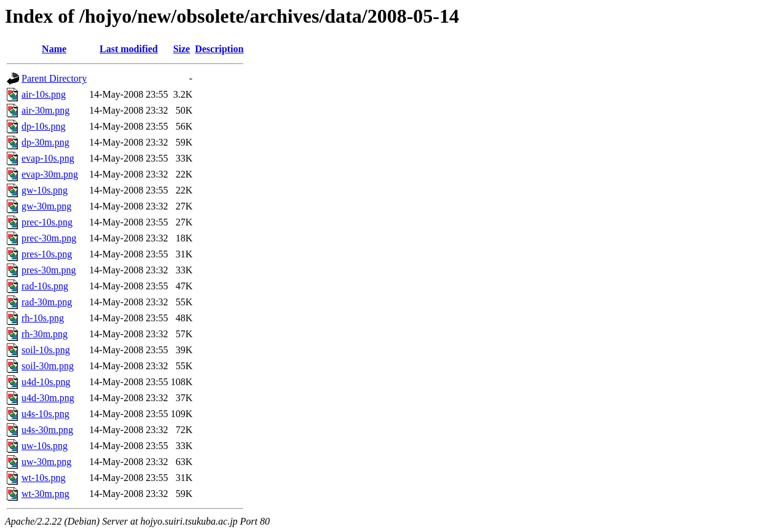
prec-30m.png (49, 238)
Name (54, 49)
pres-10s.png (47, 254)
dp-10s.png (44, 126)
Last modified (129, 49)
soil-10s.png (46, 350)
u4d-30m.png (48, 398)
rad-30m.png (47, 302)
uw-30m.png (46, 462)
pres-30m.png (49, 270)
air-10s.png (44, 94)
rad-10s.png (45, 286)
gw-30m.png (46, 206)
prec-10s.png (47, 222)
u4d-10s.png (46, 382)
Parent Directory (54, 78)
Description (219, 49)
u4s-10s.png (45, 414)
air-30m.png (45, 110)
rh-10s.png (43, 318)
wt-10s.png (44, 478)
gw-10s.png (45, 190)
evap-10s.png (48, 158)
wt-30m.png (45, 494)
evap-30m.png (50, 174)
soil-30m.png (48, 366)
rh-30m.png (45, 334)
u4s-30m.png (47, 430)
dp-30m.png (45, 142)
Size (182, 49)
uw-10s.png (45, 446)
